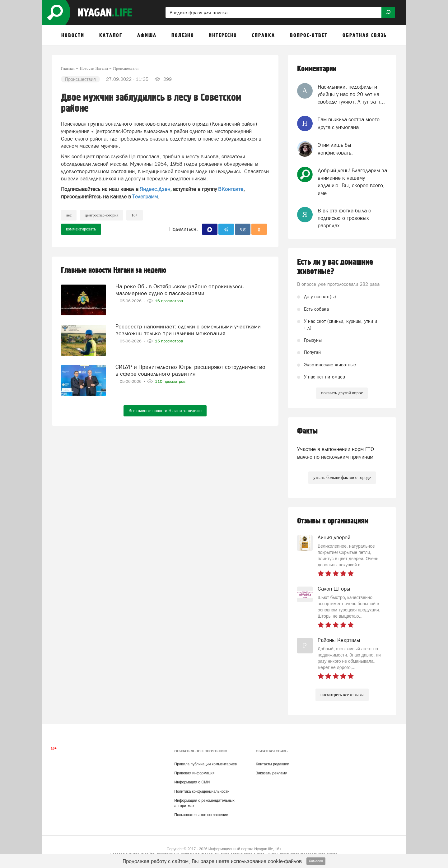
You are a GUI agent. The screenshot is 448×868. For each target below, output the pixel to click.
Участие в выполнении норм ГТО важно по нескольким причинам (336, 453)
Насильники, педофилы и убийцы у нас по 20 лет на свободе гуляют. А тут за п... (351, 94)
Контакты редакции (272, 764)
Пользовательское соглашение (201, 815)
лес (69, 215)
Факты (307, 431)
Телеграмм (145, 197)
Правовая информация (194, 773)
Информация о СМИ (192, 782)
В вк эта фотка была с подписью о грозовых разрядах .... (344, 218)
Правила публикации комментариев (205, 764)
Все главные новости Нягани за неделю (165, 411)
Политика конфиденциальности (202, 791)
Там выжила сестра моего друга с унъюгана (349, 123)
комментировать (81, 229)
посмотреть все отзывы (342, 695)
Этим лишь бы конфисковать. (335, 149)
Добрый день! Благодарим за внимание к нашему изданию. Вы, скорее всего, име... (352, 182)
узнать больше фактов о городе (342, 478)
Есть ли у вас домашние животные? (335, 267)
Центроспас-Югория (101, 215)
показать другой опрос (342, 393)
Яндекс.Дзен (155, 189)
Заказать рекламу (271, 773)
